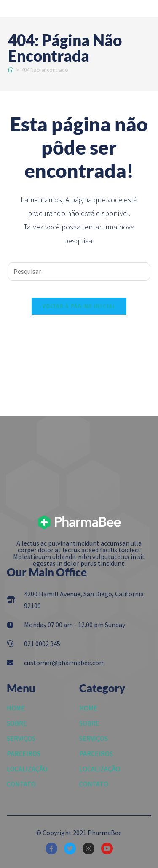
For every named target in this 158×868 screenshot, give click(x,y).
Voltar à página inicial (79, 306)
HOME (16, 708)
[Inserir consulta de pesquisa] (79, 272)
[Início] (11, 70)
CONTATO (21, 784)
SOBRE (17, 723)
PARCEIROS (24, 753)
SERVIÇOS (21, 738)
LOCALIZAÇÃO (27, 769)
